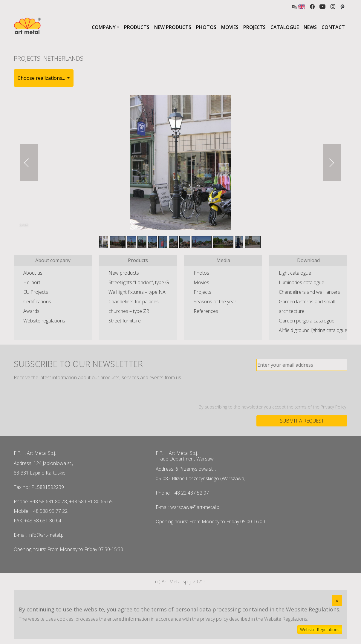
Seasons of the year (215, 302)
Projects (254, 27)
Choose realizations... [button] (42, 78)
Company (104, 27)
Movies (230, 27)
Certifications (37, 302)
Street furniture (125, 321)
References (206, 311)
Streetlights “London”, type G (139, 282)
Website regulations (44, 321)
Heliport (32, 282)
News (310, 27)
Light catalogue (295, 273)
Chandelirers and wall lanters (309, 292)
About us (33, 273)
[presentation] (302, 387)
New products (173, 27)
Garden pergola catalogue (307, 321)
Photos (206, 27)
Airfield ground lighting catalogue (313, 330)
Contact (333, 27)
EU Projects (36, 292)
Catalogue (285, 27)
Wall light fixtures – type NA (137, 292)
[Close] (337, 601)
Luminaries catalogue (302, 282)
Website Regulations (320, 630)
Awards (31, 311)
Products (137, 27)
